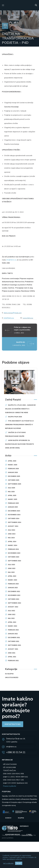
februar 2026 (13, 469)
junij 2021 (12, 653)
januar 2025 (13, 507)
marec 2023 (12, 580)
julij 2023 (11, 565)
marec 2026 (12, 465)
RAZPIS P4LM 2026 (15, 417)
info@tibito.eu (11, 260)
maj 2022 (11, 618)
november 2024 (14, 515)
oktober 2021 (14, 641)
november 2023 (14, 553)
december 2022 (14, 591)
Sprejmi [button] (19, 863)
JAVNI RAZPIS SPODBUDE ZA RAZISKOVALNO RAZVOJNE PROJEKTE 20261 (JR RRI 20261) (19, 444)
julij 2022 (11, 611)
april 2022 (12, 622)
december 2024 (14, 511)
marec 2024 (12, 545)
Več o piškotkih (8, 863)
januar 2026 (13, 472)
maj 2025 (11, 492)
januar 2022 (13, 634)
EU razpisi (9, 674)
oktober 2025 (14, 480)
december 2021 (14, 638)
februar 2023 (13, 584)
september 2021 (14, 645)
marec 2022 (12, 626)
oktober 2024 (14, 519)
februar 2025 (13, 503)
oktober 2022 (14, 599)
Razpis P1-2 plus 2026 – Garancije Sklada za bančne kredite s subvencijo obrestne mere (20, 409)
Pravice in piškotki (10, 786)
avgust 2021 (13, 649)
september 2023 (14, 561)
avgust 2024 (13, 526)
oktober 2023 (14, 557)
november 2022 (14, 595)
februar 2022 (13, 630)
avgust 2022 (13, 607)
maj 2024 (11, 538)
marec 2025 (12, 499)
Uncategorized (12, 678)
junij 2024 (12, 534)
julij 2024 (11, 530)
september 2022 (14, 603)
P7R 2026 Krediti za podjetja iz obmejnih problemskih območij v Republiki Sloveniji (19, 425)
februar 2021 (13, 661)
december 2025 (14, 476)
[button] (36, 5)
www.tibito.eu (28, 318)
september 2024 (14, 522)
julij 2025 (11, 488)
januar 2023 (13, 588)
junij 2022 (12, 615)
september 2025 (14, 484)
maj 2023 (11, 572)
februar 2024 (13, 549)
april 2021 (12, 657)
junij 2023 (12, 568)
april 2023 (12, 576)
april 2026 (12, 461)
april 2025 (12, 495)
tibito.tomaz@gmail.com (13, 313)
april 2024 (12, 542)
